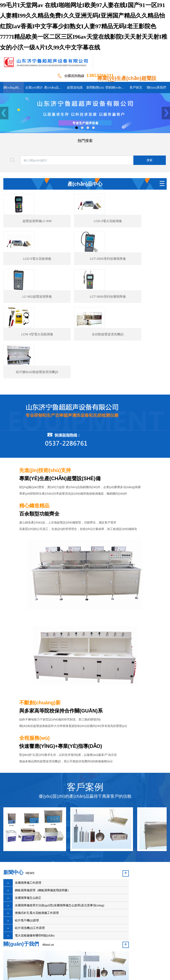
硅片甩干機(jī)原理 (27, 875)
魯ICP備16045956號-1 (84, 947)
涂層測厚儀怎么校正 (28, 838)
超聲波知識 (77, 915)
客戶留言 (33, 922)
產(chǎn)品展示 (57, 915)
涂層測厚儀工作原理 (28, 822)
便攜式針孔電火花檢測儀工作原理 (37, 867)
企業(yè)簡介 (36, 915)
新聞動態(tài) (96, 915)
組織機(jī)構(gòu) (118, 915)
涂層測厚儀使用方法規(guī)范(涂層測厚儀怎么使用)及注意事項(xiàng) (43, 856)
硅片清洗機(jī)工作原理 (30, 882)
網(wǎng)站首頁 (13, 915)
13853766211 (100, 75)
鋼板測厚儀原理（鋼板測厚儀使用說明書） (43, 830)
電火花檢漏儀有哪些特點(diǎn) (35, 890)
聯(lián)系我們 (51, 922)
